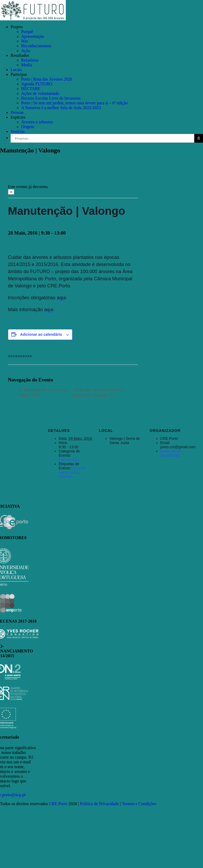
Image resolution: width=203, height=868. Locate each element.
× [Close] (11, 192)
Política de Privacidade (100, 804)
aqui (61, 298)
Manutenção (69, 460)
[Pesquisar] (199, 138)
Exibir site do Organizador (171, 453)
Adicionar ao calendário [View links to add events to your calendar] (41, 334)
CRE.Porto (59, 804)
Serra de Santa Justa (72, 470)
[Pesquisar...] (102, 138)
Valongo (65, 477)
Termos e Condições (139, 804)
